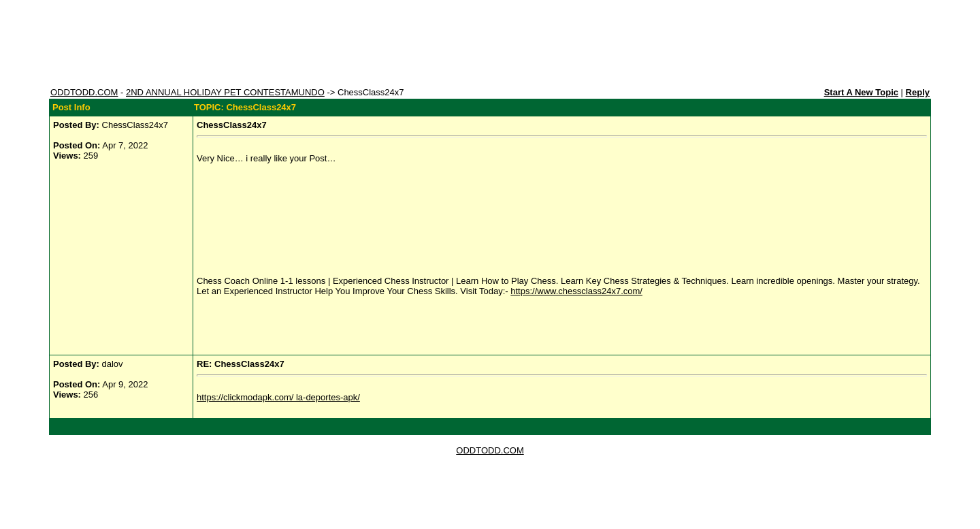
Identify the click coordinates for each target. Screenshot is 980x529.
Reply (918, 92)
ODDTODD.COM (84, 92)
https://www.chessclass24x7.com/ (576, 291)
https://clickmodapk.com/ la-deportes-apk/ (278, 397)
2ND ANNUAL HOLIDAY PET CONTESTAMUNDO (225, 92)
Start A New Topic (861, 92)
